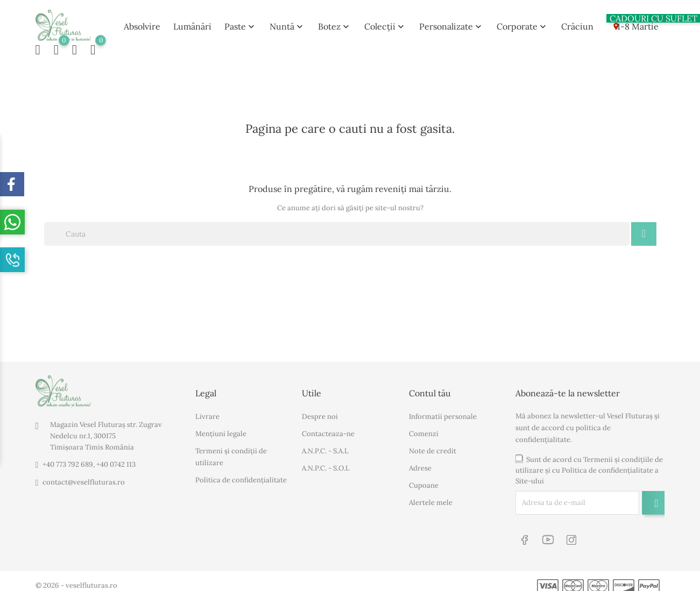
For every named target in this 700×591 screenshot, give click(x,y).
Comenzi (424, 429)
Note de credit (433, 446)
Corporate (522, 24)
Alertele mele (431, 498)
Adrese (420, 463)
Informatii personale (443, 412)
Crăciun (577, 24)
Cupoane (424, 480)
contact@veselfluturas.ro (84, 478)
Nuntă (287, 24)
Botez (335, 24)
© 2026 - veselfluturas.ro (76, 578)
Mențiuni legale (221, 429)
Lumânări (192, 24)
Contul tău (430, 388)
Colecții (385, 24)
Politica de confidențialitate (241, 475)
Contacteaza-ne (328, 429)
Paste (241, 24)
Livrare (207, 412)
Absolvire (142, 24)
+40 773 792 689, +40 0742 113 (89, 460)
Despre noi (320, 412)
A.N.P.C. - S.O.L (326, 463)
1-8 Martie (632, 22)
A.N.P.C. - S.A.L (325, 446)
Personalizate (451, 24)
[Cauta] (337, 229)
